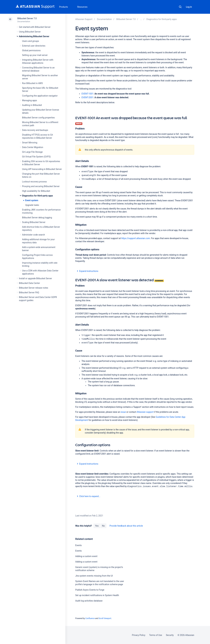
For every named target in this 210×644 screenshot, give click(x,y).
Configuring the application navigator (40, 96)
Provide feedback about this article (126, 526)
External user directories (34, 46)
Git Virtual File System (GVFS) (36, 157)
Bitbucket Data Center (29, 283)
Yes (97, 526)
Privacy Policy (139, 635)
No (103, 526)
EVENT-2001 (87, 97)
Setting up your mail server (35, 55)
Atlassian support (146, 412)
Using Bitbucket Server (30, 32)
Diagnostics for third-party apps (37, 196)
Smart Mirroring (30, 143)
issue (123, 412)
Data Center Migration (33, 147)
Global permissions (31, 50)
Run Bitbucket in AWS (32, 83)
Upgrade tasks (32, 205)
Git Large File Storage (32, 152)
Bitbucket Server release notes (33, 288)
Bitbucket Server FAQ (29, 292)
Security (170, 635)
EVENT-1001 (87, 94)
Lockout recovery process (34, 182)
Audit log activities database (89, 601)
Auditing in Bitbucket (32, 105)
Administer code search (33, 235)
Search (180, 7)
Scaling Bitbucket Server (34, 222)
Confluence (90, 618)
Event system (32, 200)
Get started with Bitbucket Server (35, 27)
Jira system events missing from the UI (94, 576)
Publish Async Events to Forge (90, 590)
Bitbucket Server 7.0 (27, 18)
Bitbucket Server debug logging (37, 218)
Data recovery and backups (35, 130)
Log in (189, 7)
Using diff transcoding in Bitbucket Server (42, 169)
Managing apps (29, 100)
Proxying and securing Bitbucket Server (41, 186)
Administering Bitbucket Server (34, 36)
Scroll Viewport (105, 618)
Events (78, 545)
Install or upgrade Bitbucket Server (35, 278)
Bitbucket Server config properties (38, 118)
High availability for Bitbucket (36, 191)
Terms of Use (156, 635)
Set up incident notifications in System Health (97, 595)
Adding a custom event (86, 556)
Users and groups (31, 41)
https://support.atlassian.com (136, 238)
